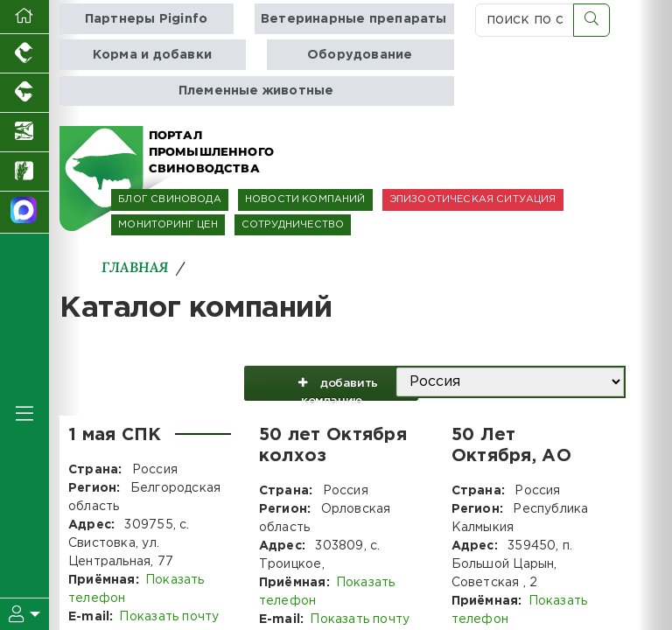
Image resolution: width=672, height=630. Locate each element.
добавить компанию (332, 388)
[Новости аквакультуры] (24, 133)
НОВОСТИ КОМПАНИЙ (305, 199)
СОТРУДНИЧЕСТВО (293, 225)
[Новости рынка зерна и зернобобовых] (24, 172)
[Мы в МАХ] (24, 213)
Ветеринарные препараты (354, 19)
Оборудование (360, 55)
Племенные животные (256, 91)
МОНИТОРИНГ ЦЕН (168, 225)
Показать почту (169, 617)
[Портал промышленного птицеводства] (24, 54)
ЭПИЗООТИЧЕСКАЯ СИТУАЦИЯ (473, 199)
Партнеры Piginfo (146, 19)
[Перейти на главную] (24, 17)
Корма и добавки (152, 55)
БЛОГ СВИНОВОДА (169, 199)
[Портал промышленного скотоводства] (24, 93)
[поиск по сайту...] (525, 20)
